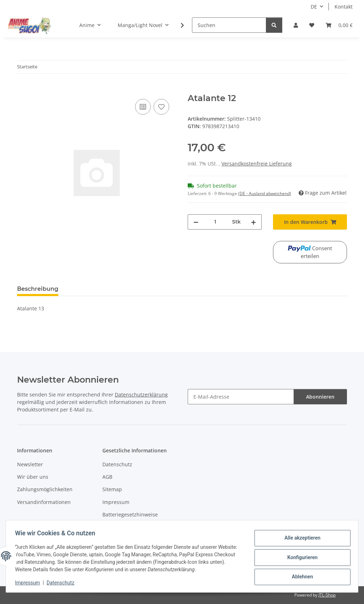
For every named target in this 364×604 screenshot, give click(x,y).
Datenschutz (63, 583)
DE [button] (314, 7)
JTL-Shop (327, 595)
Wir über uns (33, 477)
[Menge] (215, 222)
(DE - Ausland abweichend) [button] (265, 193)
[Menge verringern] (196, 222)
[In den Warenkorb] (23, 89)
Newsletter (30, 464)
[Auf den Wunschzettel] (161, 107)
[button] (296, 25)
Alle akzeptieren (300, 539)
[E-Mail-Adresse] (241, 397)
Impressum (30, 583)
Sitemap (112, 489)
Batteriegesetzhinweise (130, 514)
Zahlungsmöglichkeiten (45, 489)
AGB (107, 477)
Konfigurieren (300, 557)
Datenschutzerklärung (141, 395)
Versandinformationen (44, 502)
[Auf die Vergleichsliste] (143, 107)
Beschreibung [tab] (38, 289)
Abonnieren (320, 397)
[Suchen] (229, 25)
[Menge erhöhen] (253, 222)
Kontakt (344, 7)
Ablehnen (300, 576)
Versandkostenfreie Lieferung (257, 164)
